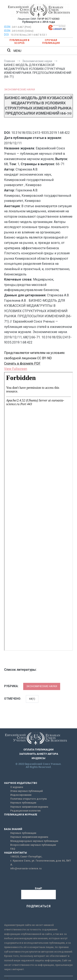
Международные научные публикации (34, 841)
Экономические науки (20, 90)
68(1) (32, 699)
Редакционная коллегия (25, 811)
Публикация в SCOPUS (19, 42)
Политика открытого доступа (28, 799)
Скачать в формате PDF (22, 363)
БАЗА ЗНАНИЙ (13, 829)
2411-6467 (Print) (21, 27)
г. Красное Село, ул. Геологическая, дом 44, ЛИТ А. (41, 863)
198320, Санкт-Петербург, (26, 857)
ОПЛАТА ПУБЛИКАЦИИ (38, 750)
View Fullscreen (16, 369)
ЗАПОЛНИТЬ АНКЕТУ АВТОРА (39, 754)
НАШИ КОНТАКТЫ (16, 853)
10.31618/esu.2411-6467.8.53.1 (29, 35)
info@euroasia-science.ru (26, 869)
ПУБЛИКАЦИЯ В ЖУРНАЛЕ (21, 815)
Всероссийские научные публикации (33, 845)
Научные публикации (23, 803)
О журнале (17, 787)
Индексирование (21, 795)
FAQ (13, 849)
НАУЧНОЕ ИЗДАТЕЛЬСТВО (21, 783)
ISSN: (7, 27)
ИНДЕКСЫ (38, 758)
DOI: (7, 35)
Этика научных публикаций (26, 791)
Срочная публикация (51, 42)
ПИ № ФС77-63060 (48, 19)
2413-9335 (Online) (23, 31)
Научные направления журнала (29, 807)
